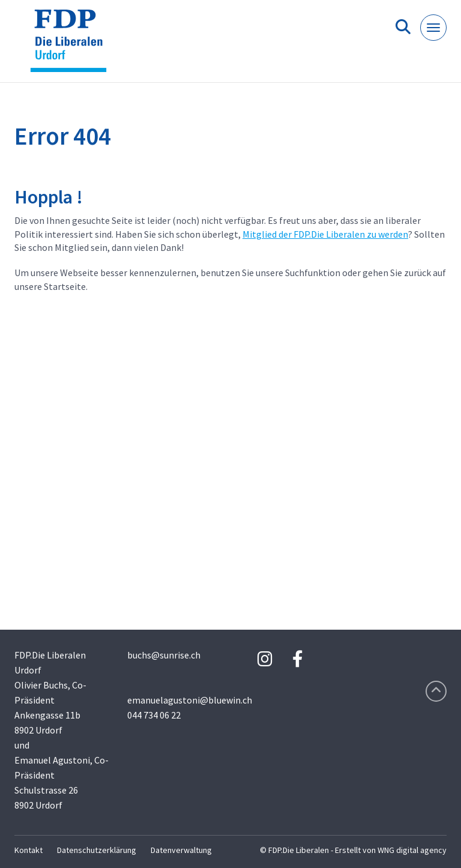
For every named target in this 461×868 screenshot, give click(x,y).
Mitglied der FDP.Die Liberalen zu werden (325, 234)
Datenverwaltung (181, 850)
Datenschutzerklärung (97, 850)
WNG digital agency (412, 850)
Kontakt (29, 850)
